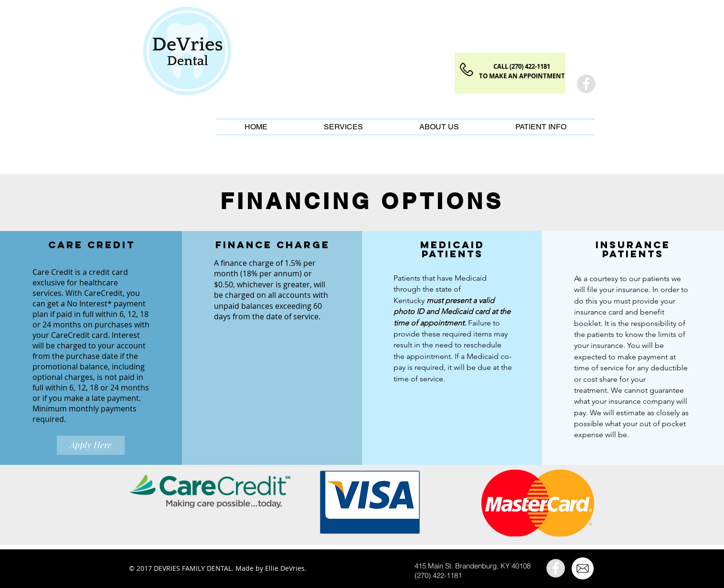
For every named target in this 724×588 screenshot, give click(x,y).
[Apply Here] (91, 445)
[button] (343, 127)
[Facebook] (586, 84)
